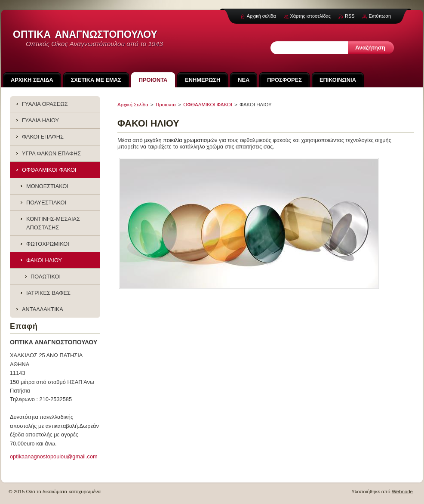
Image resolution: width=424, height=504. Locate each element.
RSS (350, 16)
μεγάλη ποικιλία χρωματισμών (181, 140)
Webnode (402, 492)
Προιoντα (166, 105)
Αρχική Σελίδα (133, 105)
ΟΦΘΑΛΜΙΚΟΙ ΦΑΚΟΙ (208, 105)
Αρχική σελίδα (261, 16)
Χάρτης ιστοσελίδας (311, 16)
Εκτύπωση (380, 16)
